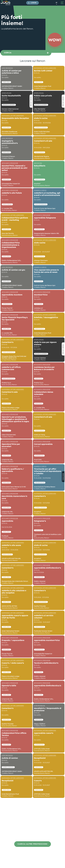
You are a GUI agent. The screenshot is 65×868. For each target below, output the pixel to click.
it (57, 3)
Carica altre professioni (33, 844)
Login (34, 3)
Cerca (8, 53)
